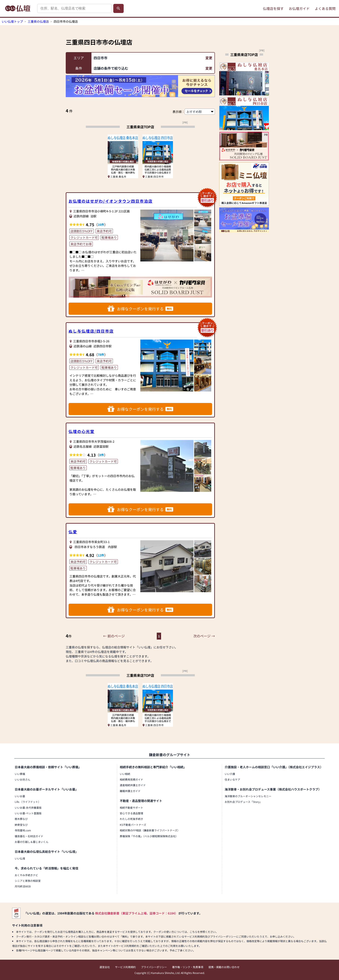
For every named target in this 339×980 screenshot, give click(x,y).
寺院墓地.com (23, 830)
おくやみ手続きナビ (26, 875)
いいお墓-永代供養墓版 (28, 808)
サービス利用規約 (125, 967)
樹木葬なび (21, 819)
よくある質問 (325, 8)
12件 (101, 555)
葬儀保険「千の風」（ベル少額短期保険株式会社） (149, 836)
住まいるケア (232, 779)
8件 (102, 455)
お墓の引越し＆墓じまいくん (32, 842)
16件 (101, 225)
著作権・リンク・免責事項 (188, 967)
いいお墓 (20, 796)
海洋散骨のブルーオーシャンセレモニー (248, 796)
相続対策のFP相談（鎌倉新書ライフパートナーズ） (150, 830)
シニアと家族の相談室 (28, 881)
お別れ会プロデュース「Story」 (243, 802)
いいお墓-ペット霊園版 (28, 813)
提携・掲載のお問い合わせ (224, 967)
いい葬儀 (20, 774)
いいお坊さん (22, 779)
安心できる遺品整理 (131, 813)
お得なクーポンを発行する (140, 309)
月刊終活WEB (23, 886)
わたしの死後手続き (131, 819)
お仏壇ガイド (299, 8)
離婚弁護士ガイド (130, 791)
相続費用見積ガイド (131, 779)
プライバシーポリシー (154, 967)
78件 (101, 354)
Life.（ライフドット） (28, 802)
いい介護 (230, 774)
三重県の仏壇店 (38, 21)
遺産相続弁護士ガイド (133, 785)
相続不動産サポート (131, 808)
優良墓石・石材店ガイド (29, 836)
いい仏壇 (20, 858)
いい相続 (125, 774)
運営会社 (105, 967)
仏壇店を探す (273, 8)
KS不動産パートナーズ (133, 825)
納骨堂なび (21, 825)
